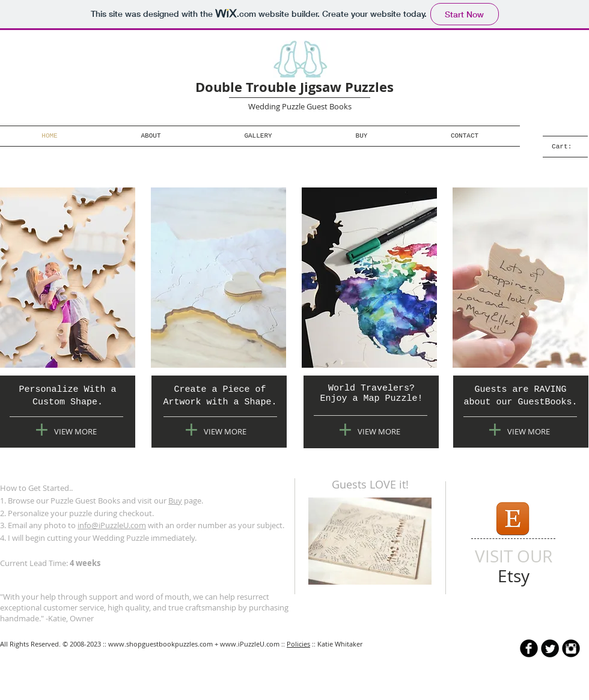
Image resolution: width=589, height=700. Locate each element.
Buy (175, 501)
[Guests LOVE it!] (370, 485)
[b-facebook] (529, 648)
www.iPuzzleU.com (250, 644)
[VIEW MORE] (75, 431)
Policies (298, 644)
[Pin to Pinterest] (323, 579)
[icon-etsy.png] (512, 519)
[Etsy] (514, 576)
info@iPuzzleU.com (112, 525)
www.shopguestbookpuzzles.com (160, 644)
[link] (570, 146)
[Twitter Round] (550, 648)
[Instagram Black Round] (571, 648)
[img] (68, 278)
